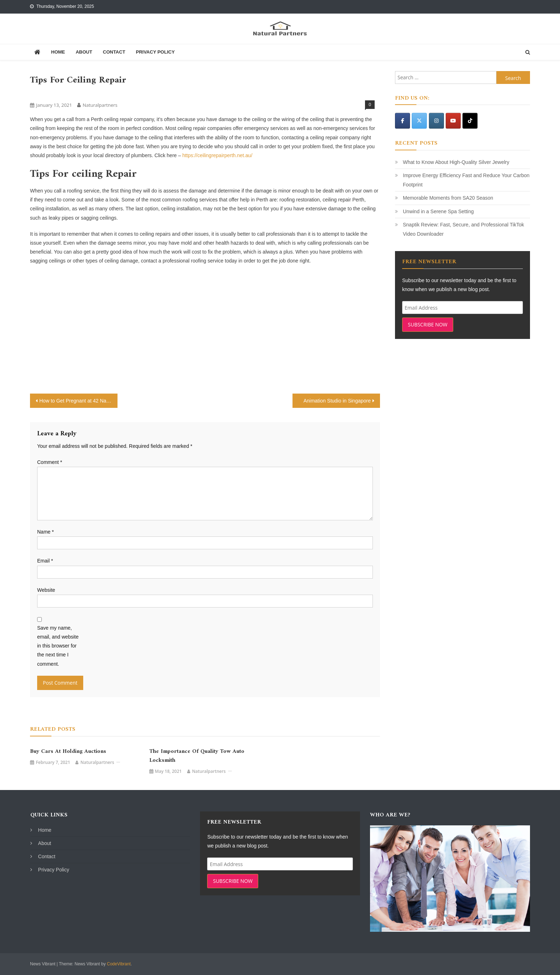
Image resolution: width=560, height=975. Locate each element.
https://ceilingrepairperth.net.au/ (217, 155)
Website (46, 590)
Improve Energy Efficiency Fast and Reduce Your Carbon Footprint (466, 180)
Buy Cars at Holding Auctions (68, 752)
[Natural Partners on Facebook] (402, 121)
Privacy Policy (155, 52)
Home (58, 52)
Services (42, 93)
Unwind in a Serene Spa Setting (438, 211)
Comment (50, 462)
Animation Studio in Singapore (337, 401)
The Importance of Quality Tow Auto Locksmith (197, 756)
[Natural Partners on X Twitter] (419, 121)
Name (46, 532)
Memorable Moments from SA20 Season (448, 198)
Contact (114, 52)
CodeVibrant (119, 964)
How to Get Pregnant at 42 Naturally (78, 401)
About (84, 52)
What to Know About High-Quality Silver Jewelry (456, 162)
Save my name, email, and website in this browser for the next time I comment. (58, 646)
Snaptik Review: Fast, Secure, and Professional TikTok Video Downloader (463, 229)
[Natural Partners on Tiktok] (470, 121)
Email (45, 561)
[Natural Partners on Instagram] (436, 121)
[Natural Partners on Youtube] (453, 121)
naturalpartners (100, 105)
